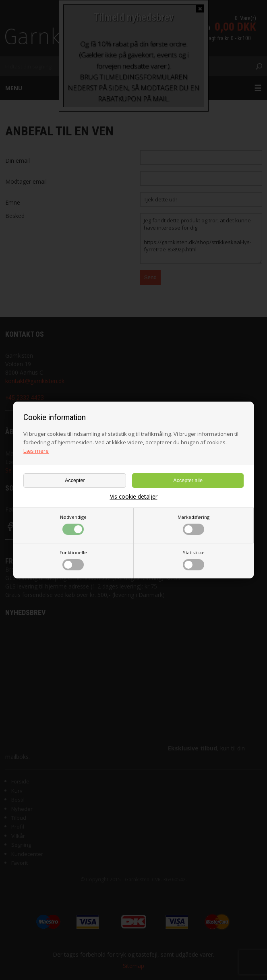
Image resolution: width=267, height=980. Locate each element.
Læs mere (36, 451)
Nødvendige (73, 524)
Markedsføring (194, 524)
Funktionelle (73, 560)
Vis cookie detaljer (134, 497)
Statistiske (194, 560)
